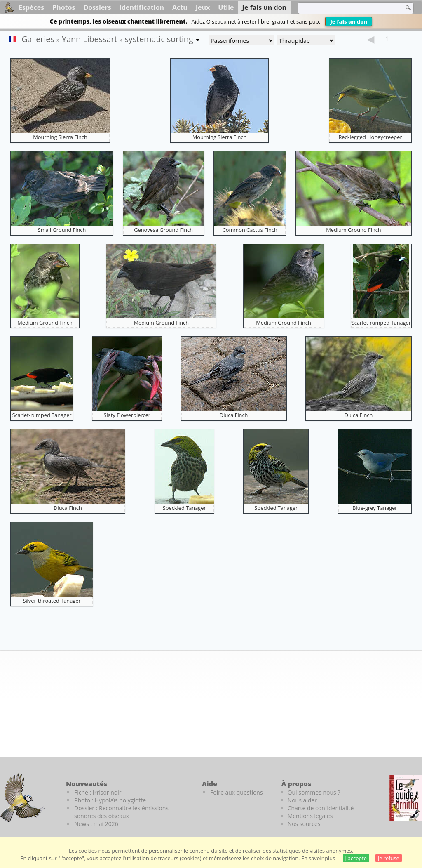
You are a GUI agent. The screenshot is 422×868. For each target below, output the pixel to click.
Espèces (31, 7)
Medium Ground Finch (354, 230)
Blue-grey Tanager (375, 508)
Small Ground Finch (62, 230)
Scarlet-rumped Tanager (381, 323)
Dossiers (97, 7)
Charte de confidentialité (321, 808)
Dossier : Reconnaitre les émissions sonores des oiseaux (121, 812)
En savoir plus (318, 858)
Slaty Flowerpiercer (127, 415)
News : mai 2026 (96, 824)
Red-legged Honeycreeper (370, 137)
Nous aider (302, 800)
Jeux (203, 7)
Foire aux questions (237, 792)
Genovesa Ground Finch (163, 230)
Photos (64, 7)
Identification (142, 7)
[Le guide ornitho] (406, 798)
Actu (180, 7)
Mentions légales (310, 816)
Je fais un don (349, 21)
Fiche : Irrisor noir (98, 792)
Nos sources (304, 824)
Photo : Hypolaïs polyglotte (110, 800)
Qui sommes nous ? (314, 792)
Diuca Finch (234, 415)
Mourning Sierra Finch (60, 137)
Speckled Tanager (184, 508)
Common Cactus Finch (250, 230)
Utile (226, 7)
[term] (345, 8)
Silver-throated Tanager (52, 601)
